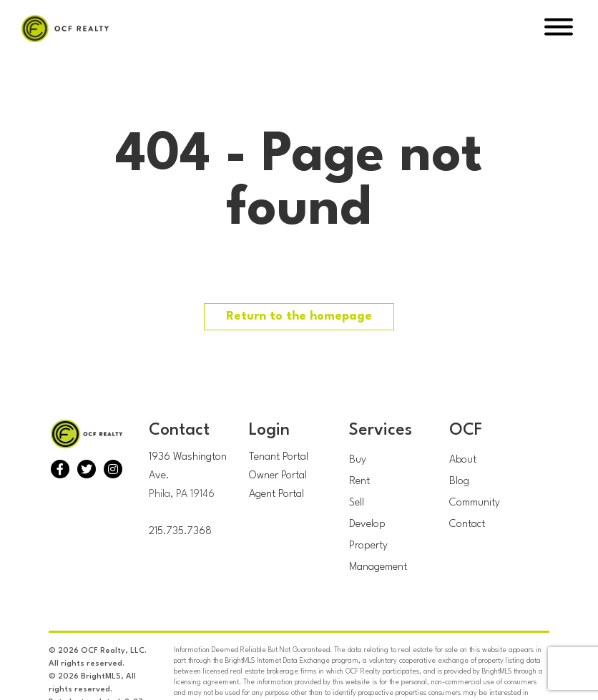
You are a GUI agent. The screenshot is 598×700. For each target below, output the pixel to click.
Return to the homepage (299, 316)
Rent (359, 482)
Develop (367, 524)
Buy (358, 460)
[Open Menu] (559, 29)
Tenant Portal (279, 457)
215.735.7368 (180, 532)
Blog (459, 482)
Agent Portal (276, 494)
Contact (467, 524)
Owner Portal (278, 476)
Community (475, 503)
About (463, 460)
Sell (357, 503)
